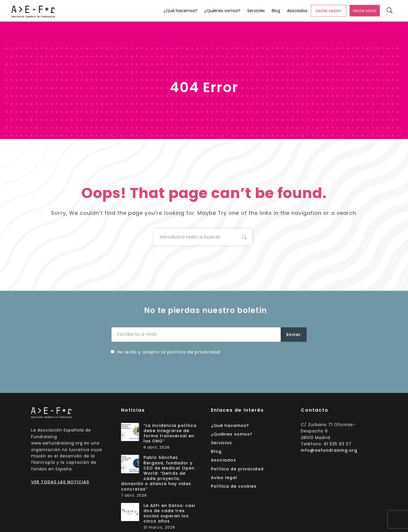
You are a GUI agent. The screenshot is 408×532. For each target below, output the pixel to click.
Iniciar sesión (329, 11)
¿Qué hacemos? (181, 11)
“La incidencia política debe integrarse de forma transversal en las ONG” (170, 434)
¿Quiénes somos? (222, 11)
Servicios (256, 11)
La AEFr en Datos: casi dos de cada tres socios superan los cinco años (169, 514)
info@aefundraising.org (329, 450)
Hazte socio (365, 11)
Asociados (297, 11)
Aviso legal (224, 478)
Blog (276, 11)
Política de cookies (234, 486)
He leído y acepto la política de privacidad (169, 352)
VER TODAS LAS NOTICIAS (60, 482)
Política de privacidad (237, 469)
